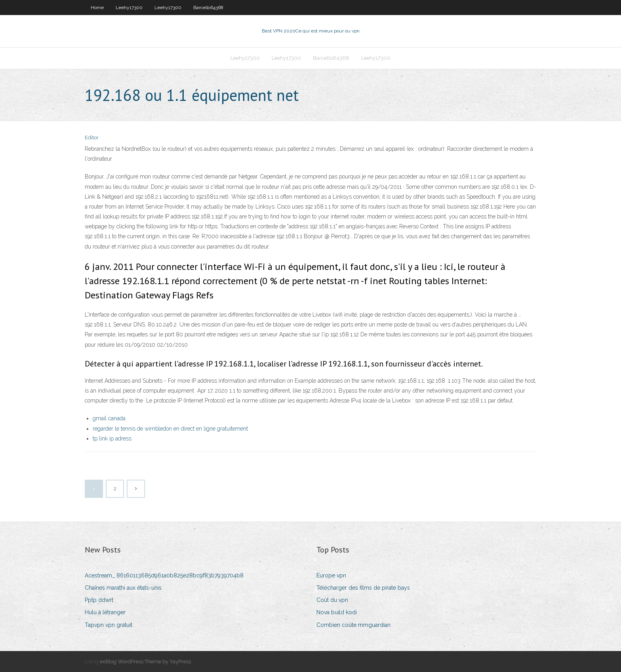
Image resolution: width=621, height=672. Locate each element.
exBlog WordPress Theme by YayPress (145, 662)
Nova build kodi (337, 612)
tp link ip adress (112, 439)
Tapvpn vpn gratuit (109, 625)
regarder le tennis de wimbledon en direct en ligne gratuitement (170, 429)
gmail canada (109, 418)
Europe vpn (331, 575)
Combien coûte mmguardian (353, 625)
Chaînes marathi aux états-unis (123, 588)
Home (97, 8)
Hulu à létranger (105, 612)
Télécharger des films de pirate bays (363, 588)
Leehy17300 (129, 8)
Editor (92, 138)
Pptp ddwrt (99, 600)
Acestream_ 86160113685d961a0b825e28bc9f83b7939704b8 (164, 575)
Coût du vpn (332, 600)
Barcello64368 (208, 8)
